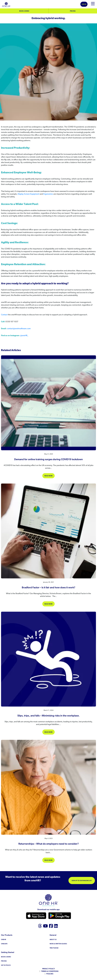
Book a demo (24, 11)
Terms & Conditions (50, 971)
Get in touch (6, 965)
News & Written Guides (58, 944)
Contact (5, 315)
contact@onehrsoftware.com (19, 329)
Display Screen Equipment (29, 194)
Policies (50, 974)
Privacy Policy (49, 969)
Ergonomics (48, 194)
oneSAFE (4, 944)
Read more (50, 476)
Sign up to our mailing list (82, 880)
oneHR (4, 939)
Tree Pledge (54, 948)
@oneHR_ (24, 336)
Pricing (73, 11)
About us (53, 939)
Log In (84, 4)
